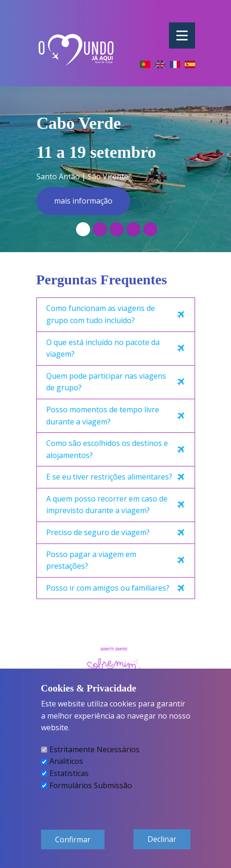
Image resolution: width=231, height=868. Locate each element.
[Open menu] (182, 35)
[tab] (116, 314)
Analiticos (66, 761)
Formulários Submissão (91, 785)
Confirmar (73, 840)
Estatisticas (69, 773)
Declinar (162, 839)
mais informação (83, 201)
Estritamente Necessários (94, 749)
